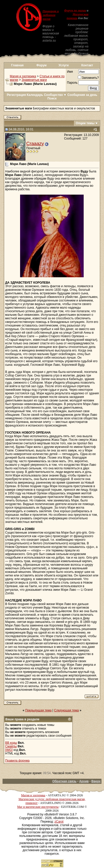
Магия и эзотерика (23, 76)
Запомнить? (88, 78)
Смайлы (11, 746)
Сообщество (55, 95)
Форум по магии (75, 10)
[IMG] (9, 750)
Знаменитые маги (34, 80)
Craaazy (35, 143)
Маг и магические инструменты (38, 807)
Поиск (52, 98)
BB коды (11, 743)
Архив (84, 781)
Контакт (87, 65)
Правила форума (17, 761)
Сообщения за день (82, 95)
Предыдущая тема (38, 710)
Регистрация (16, 95)
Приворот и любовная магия (51, 15)
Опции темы (85, 123)
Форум (41, 65)
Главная (17, 65)
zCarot (59, 822)
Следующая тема (66, 710)
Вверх (96, 781)
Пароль (72, 83)
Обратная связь (64, 781)
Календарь (35, 95)
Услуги (64, 65)
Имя (70, 72)
